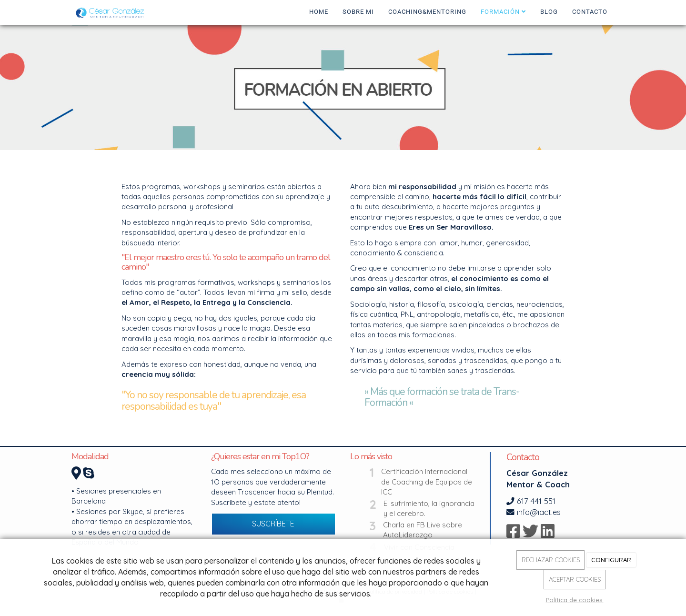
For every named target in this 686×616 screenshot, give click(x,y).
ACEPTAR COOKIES (575, 579)
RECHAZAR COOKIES (551, 560)
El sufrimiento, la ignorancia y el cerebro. (429, 508)
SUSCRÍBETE (273, 524)
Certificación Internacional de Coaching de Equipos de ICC (427, 482)
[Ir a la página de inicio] (111, 12)
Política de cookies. (575, 600)
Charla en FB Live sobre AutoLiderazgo (423, 530)
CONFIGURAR (611, 560)
